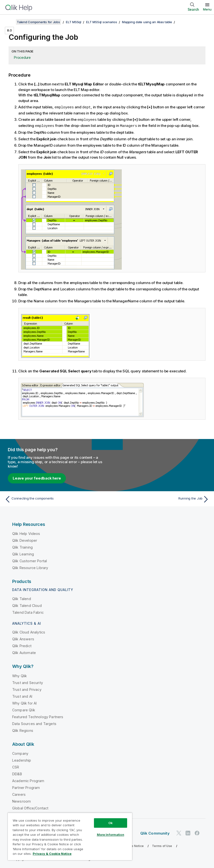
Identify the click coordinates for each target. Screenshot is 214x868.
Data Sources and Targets (34, 723)
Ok (111, 823)
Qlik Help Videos (26, 533)
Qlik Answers (23, 638)
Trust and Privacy (27, 689)
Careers (19, 794)
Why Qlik (20, 675)
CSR (16, 766)
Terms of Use (162, 845)
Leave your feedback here (37, 477)
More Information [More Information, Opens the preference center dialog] (111, 835)
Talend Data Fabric (28, 612)
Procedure (22, 57)
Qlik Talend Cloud (27, 605)
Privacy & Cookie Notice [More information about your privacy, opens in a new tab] (52, 854)
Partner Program (26, 787)
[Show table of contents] (10, 22)
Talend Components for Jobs (38, 22)
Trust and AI (22, 696)
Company (20, 753)
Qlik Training (22, 546)
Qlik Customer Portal (30, 560)
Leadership (22, 760)
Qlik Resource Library (30, 567)
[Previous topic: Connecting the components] (54, 499)
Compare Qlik (24, 709)
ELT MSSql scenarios (102, 22)
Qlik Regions (23, 730)
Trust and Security (28, 682)
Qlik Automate (24, 652)
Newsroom (21, 801)
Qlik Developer (25, 540)
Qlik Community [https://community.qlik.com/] (155, 832)
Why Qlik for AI (24, 702)
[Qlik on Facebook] (197, 832)
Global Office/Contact (30, 807)
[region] (70, 836)
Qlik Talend (22, 598)
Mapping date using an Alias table (147, 22)
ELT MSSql (74, 22)
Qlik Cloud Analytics (29, 631)
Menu (207, 9)
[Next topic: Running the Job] (160, 499)
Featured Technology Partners (38, 716)
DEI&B (17, 773)
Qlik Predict (22, 645)
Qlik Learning (23, 553)
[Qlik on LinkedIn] (188, 832)
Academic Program (28, 780)
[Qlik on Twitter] (179, 832)
